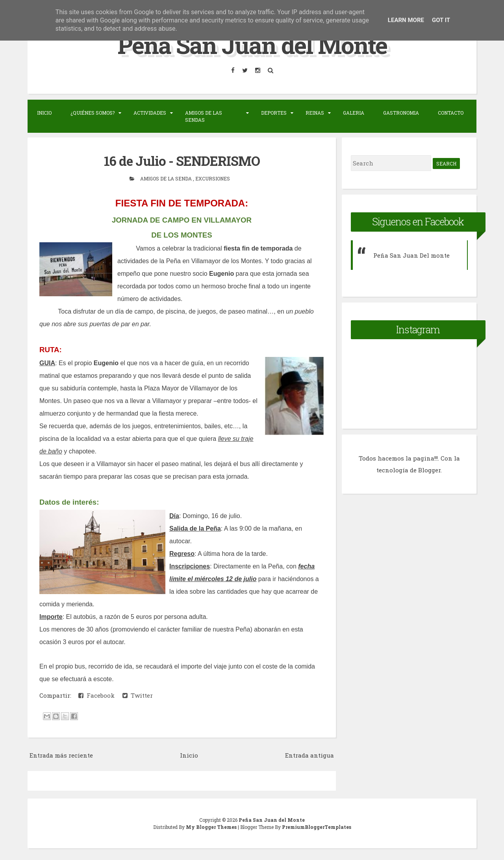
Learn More (406, 20)
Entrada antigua (309, 755)
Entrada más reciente (61, 755)
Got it (441, 20)
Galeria (354, 113)
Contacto (451, 113)
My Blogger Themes (212, 827)
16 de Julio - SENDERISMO (182, 161)
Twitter (138, 695)
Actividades (150, 113)
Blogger (429, 470)
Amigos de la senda (167, 178)
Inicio (44, 113)
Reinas (315, 113)
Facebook (96, 695)
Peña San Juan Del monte (411, 255)
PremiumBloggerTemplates (317, 827)
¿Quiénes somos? (93, 113)
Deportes (274, 113)
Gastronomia (401, 113)
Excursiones (213, 178)
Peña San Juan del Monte (252, 45)
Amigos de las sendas (204, 116)
